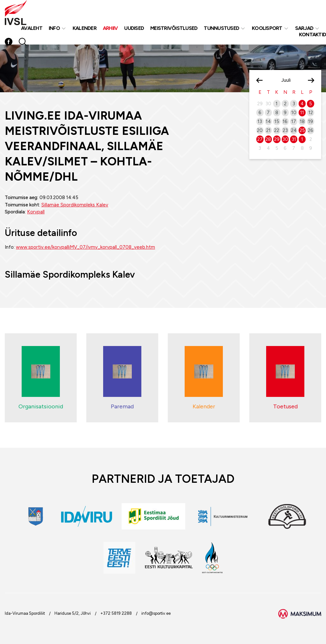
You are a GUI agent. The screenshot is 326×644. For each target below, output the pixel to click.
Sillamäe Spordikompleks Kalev (75, 205)
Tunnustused (221, 28)
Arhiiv (110, 28)
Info (54, 28)
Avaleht (32, 28)
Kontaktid (312, 35)
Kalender (85, 28)
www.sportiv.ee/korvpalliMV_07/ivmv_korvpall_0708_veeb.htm (85, 247)
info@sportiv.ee (156, 613)
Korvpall (36, 212)
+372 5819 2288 (116, 613)
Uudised (134, 28)
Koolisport (267, 28)
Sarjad (304, 28)
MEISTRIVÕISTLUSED (174, 28)
